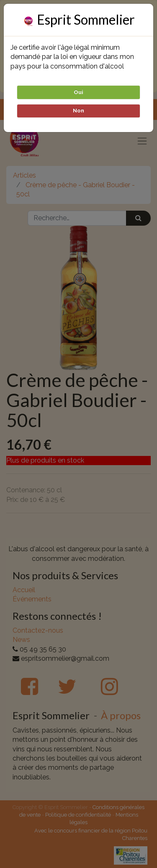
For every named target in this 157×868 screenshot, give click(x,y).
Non (78, 111)
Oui (78, 92)
